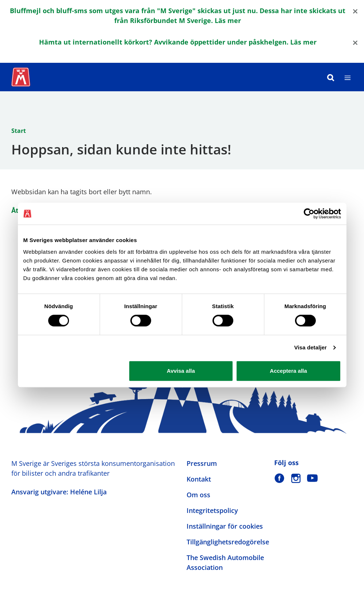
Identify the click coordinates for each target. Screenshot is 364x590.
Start (19, 131)
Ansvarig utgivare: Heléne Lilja (59, 492)
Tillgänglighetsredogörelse (228, 542)
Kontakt (199, 479)
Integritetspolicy (212, 510)
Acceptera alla (288, 371)
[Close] (355, 11)
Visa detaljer (311, 347)
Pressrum (202, 463)
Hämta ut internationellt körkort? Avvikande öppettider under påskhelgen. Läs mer (178, 42)
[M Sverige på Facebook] (279, 478)
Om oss (198, 495)
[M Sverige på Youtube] (312, 478)
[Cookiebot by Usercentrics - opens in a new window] (309, 214)
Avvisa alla (181, 371)
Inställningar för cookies (225, 526)
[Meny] (348, 77)
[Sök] (331, 77)
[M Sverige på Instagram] (296, 478)
